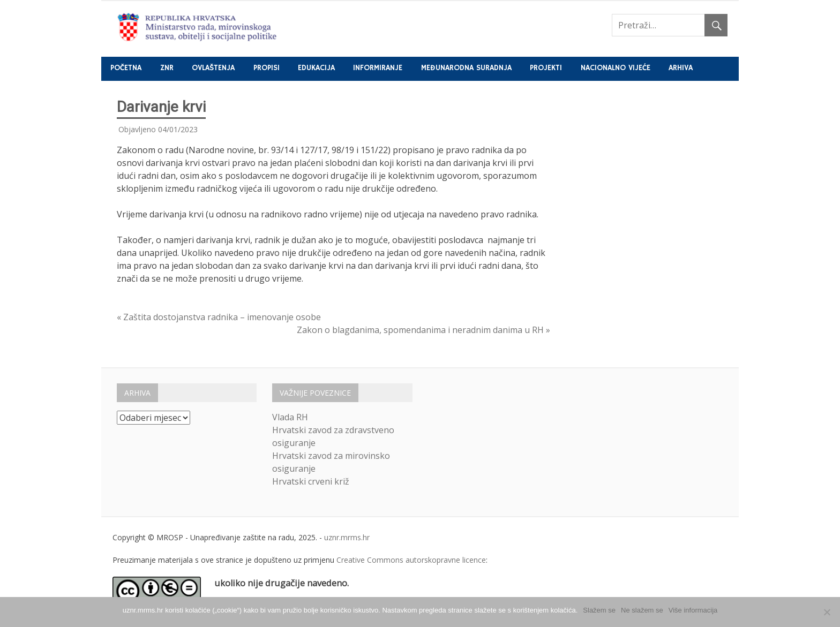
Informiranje (378, 68)
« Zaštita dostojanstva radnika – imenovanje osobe (219, 317)
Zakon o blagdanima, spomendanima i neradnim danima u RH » (423, 330)
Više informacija (693, 610)
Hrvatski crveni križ (311, 481)
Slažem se (599, 610)
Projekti (546, 68)
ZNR (167, 68)
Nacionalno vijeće (616, 68)
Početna (126, 68)
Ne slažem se (642, 610)
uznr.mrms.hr (347, 537)
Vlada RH (290, 417)
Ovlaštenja (213, 68)
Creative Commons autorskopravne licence (411, 560)
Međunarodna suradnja (466, 68)
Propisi (267, 68)
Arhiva (681, 68)
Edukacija (316, 68)
